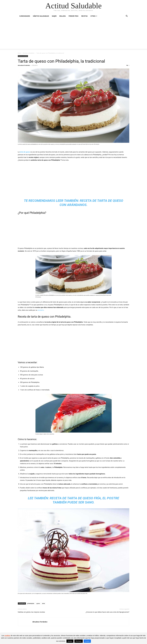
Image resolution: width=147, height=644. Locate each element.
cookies (7, 635)
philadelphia (31, 603)
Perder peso (73, 16)
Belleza (62, 16)
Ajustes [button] (70, 641)
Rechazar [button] (79, 641)
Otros (93, 16)
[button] (127, 16)
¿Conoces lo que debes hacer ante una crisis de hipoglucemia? (107, 612)
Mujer (54, 16)
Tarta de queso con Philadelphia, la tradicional (61, 61)
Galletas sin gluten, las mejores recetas (31, 612)
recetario (41, 310)
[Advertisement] (74, 34)
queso (38, 603)
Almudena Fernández (24, 65)
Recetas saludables (29, 53)
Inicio (19, 53)
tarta (43, 603)
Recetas (84, 16)
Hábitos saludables (41, 16)
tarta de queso (25, 152)
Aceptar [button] (87, 641)
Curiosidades (25, 16)
